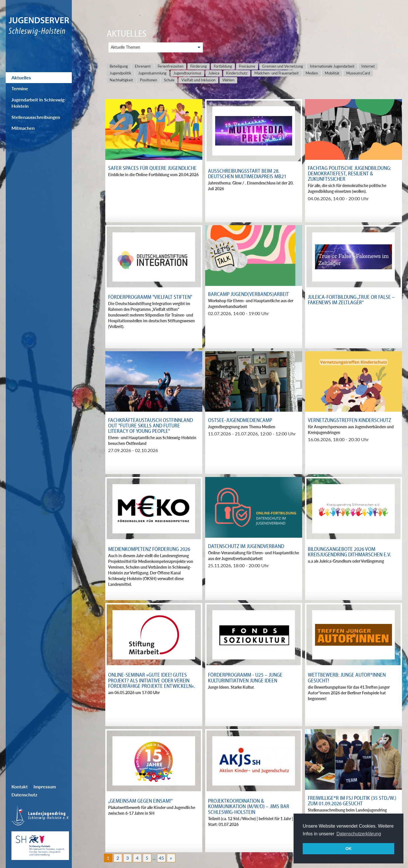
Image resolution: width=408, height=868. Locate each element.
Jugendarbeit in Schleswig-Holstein (39, 103)
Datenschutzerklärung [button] (359, 834)
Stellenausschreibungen (36, 117)
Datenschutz (24, 795)
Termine (20, 88)
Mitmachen (23, 128)
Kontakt (20, 786)
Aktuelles (21, 77)
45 (161, 858)
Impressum (45, 786)
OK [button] (348, 849)
